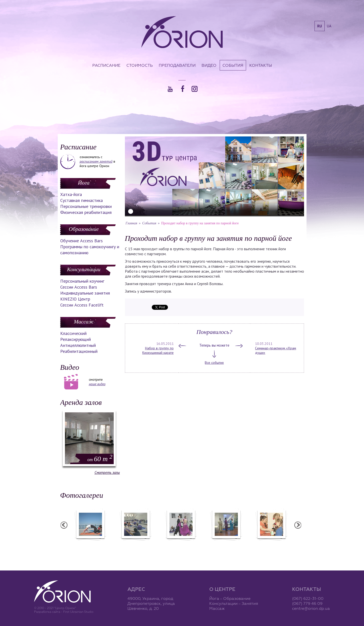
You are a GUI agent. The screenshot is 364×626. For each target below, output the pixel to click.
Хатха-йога (71, 194)
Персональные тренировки (86, 206)
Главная (131, 223)
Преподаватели (177, 65)
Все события (214, 363)
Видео (209, 65)
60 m (100, 459)
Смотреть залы (107, 472)
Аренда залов (81, 402)
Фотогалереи (82, 495)
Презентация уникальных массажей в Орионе (226, 546)
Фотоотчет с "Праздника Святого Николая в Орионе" (181, 546)
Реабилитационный (79, 351)
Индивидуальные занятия (85, 293)
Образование (84, 229)
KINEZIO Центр (75, 299)
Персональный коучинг (82, 281)
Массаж (84, 322)
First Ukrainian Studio (78, 612)
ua (329, 26)
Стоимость (140, 65)
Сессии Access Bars (79, 287)
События (233, 65)
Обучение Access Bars (81, 241)
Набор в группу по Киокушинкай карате (158, 350)
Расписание (106, 65)
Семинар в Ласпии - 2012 (90, 544)
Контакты (261, 65)
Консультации (84, 269)
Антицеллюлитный (78, 345)
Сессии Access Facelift (82, 305)
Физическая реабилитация (86, 212)
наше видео (97, 384)
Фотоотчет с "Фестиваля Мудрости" (135, 546)
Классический (73, 333)
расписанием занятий (96, 161)
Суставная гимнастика (81, 200)
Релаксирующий (76, 339)
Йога (84, 183)
